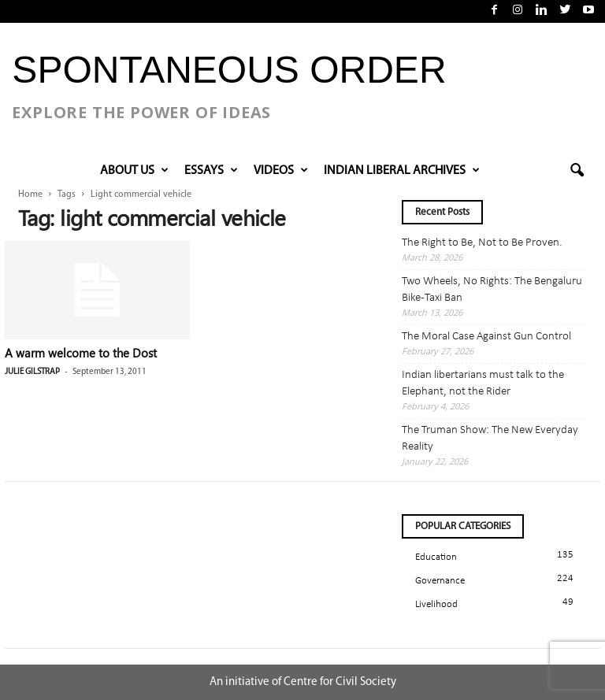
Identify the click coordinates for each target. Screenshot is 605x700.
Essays (211, 171)
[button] (577, 171)
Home (30, 194)
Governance (440, 581)
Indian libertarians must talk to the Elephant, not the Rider (483, 383)
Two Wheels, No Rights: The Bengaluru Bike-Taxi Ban (492, 290)
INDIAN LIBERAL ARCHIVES (402, 171)
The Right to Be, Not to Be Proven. (482, 243)
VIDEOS (281, 171)
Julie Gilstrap (32, 372)
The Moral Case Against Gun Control (486, 337)
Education (436, 557)
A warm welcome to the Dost (81, 353)
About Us (134, 171)
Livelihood (436, 604)
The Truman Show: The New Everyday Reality (490, 439)
